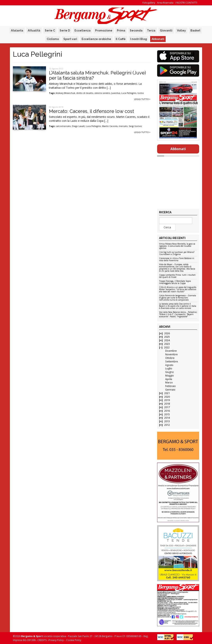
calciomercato (63, 126)
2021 (167, 393)
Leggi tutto (142, 99)
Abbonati (158, 39)
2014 (167, 418)
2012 (167, 425)
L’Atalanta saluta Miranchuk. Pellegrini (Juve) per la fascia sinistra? (97, 75)
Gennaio (170, 390)
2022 (167, 347)
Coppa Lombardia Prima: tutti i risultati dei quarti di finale (177, 276)
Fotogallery (149, 3)
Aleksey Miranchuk (65, 93)
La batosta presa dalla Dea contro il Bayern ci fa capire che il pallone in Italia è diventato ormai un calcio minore (178, 306)
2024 (167, 340)
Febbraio (170, 386)
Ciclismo (53, 39)
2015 (167, 414)
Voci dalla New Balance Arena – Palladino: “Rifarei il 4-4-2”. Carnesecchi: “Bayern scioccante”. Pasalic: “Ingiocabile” (178, 314)
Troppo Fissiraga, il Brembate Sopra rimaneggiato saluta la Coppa (175, 282)
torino (141, 93)
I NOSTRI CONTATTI (186, 3)
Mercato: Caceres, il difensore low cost (91, 111)
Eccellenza (83, 30)
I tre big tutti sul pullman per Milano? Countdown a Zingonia (177, 253)
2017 (167, 407)
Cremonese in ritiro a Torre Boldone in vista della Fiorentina (177, 260)
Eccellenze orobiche (96, 39)
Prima (121, 30)
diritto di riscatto (85, 93)
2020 (167, 397)
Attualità (34, 30)
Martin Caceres (110, 126)
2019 (167, 400)
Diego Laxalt (78, 126)
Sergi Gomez (135, 126)
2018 (167, 404)
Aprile (169, 379)
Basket (195, 30)
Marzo (169, 382)
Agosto (169, 365)
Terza (151, 30)
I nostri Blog (139, 39)
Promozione (104, 30)
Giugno (170, 372)
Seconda (136, 30)
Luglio (169, 368)
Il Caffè (121, 39)
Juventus (116, 93)
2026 (167, 333)
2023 (167, 344)
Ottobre (170, 358)
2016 (167, 411)
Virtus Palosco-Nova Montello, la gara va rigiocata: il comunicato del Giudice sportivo (177, 246)
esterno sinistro (102, 93)
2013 (167, 421)
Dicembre (171, 351)
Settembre (172, 362)
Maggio (170, 376)
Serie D (65, 30)
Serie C (50, 30)
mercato (123, 126)
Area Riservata (165, 3)
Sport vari (70, 39)
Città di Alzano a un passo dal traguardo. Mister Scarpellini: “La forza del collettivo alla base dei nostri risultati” (178, 290)
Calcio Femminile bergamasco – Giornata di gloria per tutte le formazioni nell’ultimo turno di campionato (178, 298)
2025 (167, 337)
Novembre (171, 354)
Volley (181, 30)
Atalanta (17, 30)
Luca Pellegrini (129, 93)
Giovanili (166, 30)
